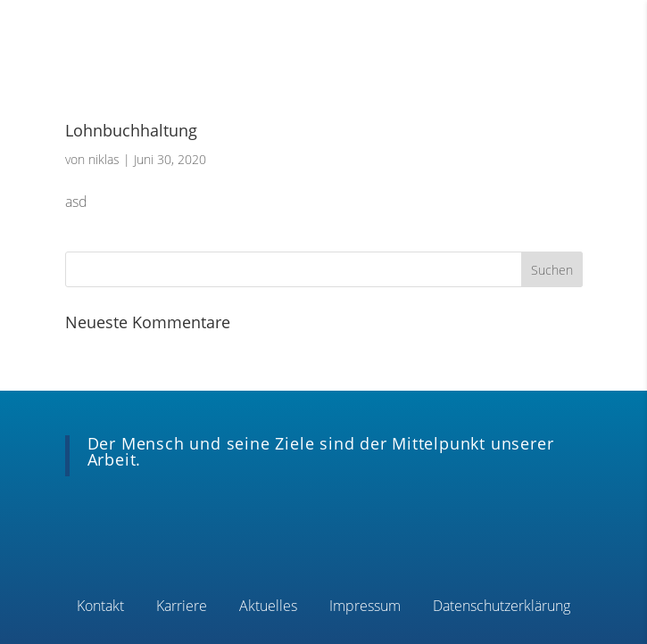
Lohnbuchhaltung (131, 130)
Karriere (182, 607)
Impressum (365, 607)
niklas (104, 159)
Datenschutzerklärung (502, 607)
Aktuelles (268, 607)
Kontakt (100, 607)
